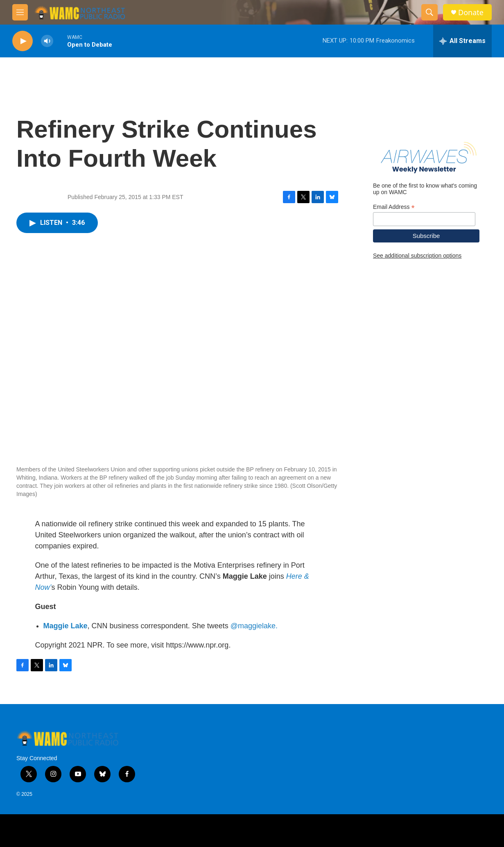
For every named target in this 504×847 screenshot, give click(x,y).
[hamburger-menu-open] (20, 12)
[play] (23, 41)
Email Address (394, 207)
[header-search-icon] (429, 12)
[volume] (47, 41)
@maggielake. (254, 626)
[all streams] (462, 41)
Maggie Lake (66, 626)
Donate (471, 12)
